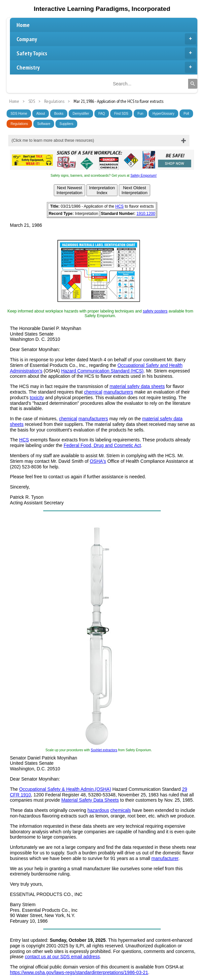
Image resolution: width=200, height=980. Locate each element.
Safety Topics (106, 53)
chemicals (120, 810)
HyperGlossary (163, 114)
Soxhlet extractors (104, 750)
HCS (119, 206)
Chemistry (106, 67)
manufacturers (118, 392)
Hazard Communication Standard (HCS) (102, 371)
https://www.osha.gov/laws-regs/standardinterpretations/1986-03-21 (79, 972)
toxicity (37, 398)
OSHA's (98, 461)
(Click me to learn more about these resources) (53, 140)
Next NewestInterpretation (69, 190)
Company (106, 39)
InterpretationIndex (102, 190)
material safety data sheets (137, 386)
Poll (186, 114)
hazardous (98, 810)
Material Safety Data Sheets (90, 800)
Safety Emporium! (143, 176)
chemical (93, 392)
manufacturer (165, 858)
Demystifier (81, 114)
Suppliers (66, 124)
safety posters (155, 311)
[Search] (193, 84)
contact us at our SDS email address (62, 957)
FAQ (102, 114)
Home (23, 25)
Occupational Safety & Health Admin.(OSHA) (65, 789)
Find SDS (121, 114)
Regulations (19, 124)
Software (44, 124)
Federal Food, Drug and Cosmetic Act (102, 445)
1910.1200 (146, 214)
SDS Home (19, 114)
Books (59, 114)
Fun (140, 114)
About (41, 114)
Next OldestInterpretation (134, 190)
